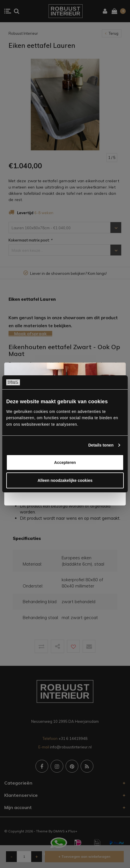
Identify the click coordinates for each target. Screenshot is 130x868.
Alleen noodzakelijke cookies (65, 480)
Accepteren (65, 462)
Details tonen (101, 445)
